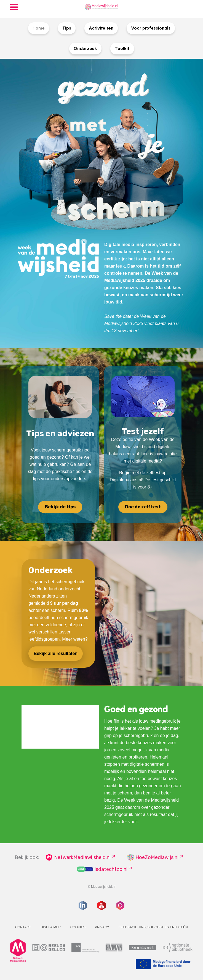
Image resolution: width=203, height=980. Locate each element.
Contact (23, 927)
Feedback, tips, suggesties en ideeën (153, 927)
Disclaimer (51, 927)
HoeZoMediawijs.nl (157, 857)
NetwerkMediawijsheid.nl (82, 857)
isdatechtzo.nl (111, 869)
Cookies (78, 927)
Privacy (102, 927)
